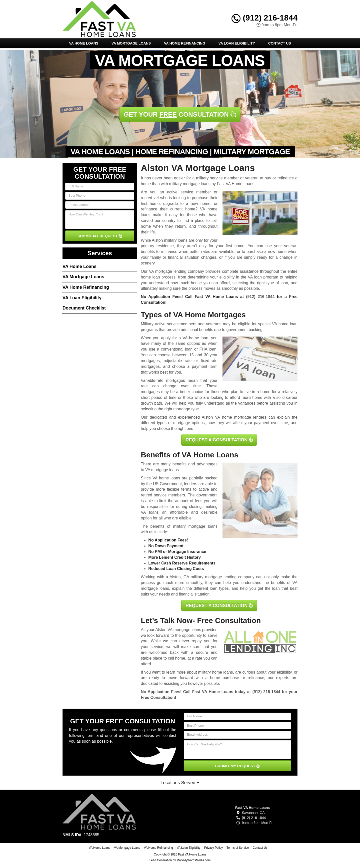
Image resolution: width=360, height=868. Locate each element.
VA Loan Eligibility (237, 43)
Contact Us (280, 43)
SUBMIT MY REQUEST (100, 236)
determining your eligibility (211, 277)
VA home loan (195, 338)
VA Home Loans (84, 43)
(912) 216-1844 (264, 18)
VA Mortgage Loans (131, 43)
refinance (256, 678)
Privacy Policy (213, 848)
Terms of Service (238, 848)
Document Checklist (84, 308)
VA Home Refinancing (185, 43)
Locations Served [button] (180, 783)
